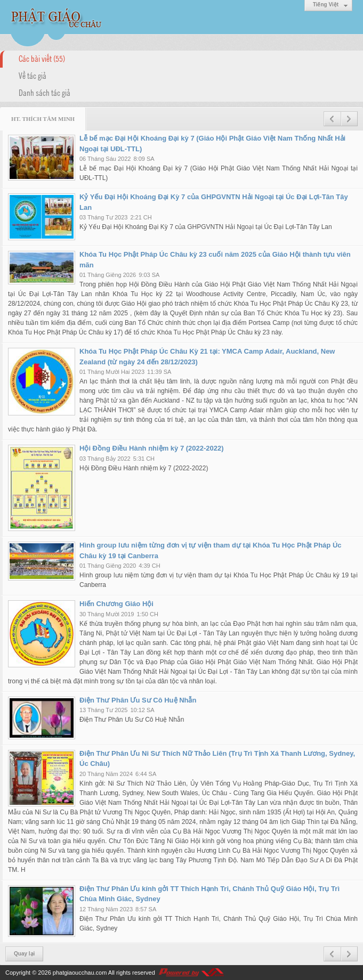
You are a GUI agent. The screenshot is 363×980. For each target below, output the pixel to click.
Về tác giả (33, 75)
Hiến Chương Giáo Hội (116, 604)
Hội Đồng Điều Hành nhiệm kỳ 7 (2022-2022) (152, 448)
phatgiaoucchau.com (80, 973)
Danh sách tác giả (45, 92)
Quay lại (24, 954)
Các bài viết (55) (42, 58)
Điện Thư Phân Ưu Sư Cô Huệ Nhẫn (138, 700)
